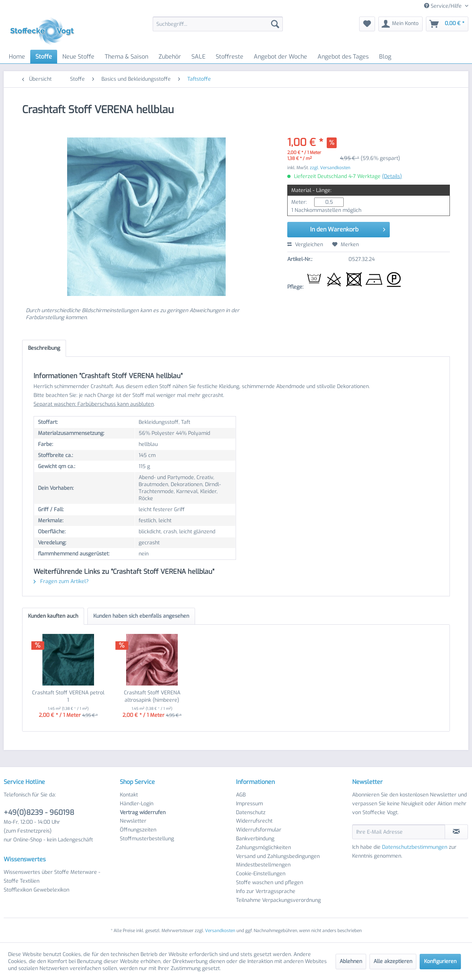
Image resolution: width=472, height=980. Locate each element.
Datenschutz (251, 812)
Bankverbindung (255, 839)
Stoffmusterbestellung (147, 839)
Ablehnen (351, 961)
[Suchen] (275, 24)
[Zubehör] (170, 57)
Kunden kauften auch (53, 616)
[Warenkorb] (447, 24)
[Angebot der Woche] (280, 57)
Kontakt (129, 795)
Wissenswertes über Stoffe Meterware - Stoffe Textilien (52, 877)
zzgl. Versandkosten (330, 168)
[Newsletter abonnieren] (456, 832)
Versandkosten (220, 931)
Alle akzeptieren (393, 961)
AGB (241, 795)
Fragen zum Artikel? (61, 581)
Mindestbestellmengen (263, 865)
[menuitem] (218, 24)
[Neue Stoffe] (78, 57)
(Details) (392, 176)
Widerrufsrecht (254, 821)
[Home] (17, 57)
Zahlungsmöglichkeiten (263, 848)
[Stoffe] (44, 57)
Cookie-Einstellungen (261, 874)
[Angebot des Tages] (343, 57)
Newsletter (133, 821)
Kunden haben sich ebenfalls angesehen (141, 616)
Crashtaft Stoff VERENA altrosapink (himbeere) (152, 696)
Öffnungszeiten (138, 830)
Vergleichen (305, 245)
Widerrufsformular (259, 830)
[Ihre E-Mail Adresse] (399, 832)
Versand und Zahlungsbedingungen (278, 856)
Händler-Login (137, 804)
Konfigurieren (440, 961)
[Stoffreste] (230, 57)
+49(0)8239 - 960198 (39, 812)
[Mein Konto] (400, 24)
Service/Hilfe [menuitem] (444, 6)
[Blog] (385, 57)
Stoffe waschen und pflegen (270, 883)
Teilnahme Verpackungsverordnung (278, 900)
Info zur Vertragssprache (266, 891)
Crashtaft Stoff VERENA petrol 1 (68, 696)
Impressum (249, 804)
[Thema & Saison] (126, 57)
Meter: (299, 202)
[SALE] (198, 57)
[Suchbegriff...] (218, 24)
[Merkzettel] (367, 24)
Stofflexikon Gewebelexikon (37, 890)
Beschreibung (44, 348)
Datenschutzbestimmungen (415, 847)
